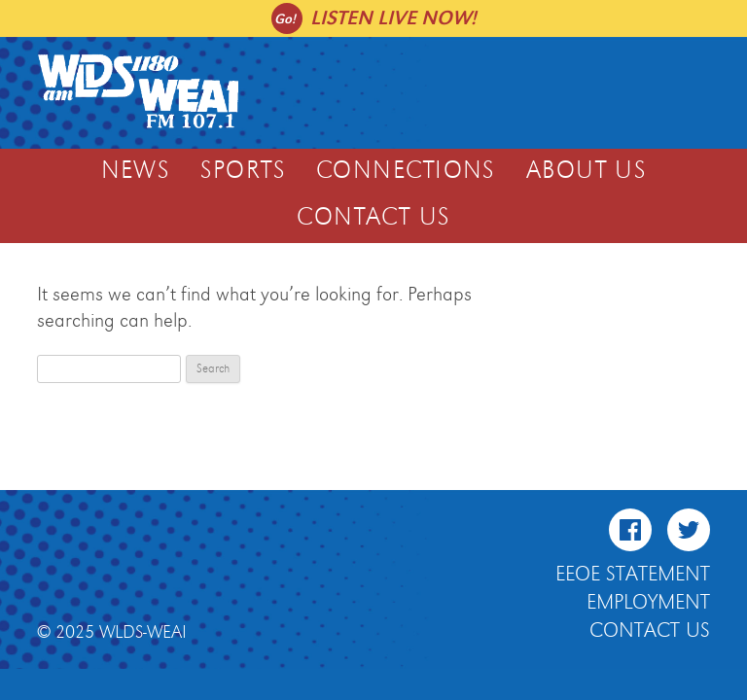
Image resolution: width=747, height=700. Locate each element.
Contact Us (373, 218)
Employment (648, 603)
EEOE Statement (633, 575)
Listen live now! (393, 18)
